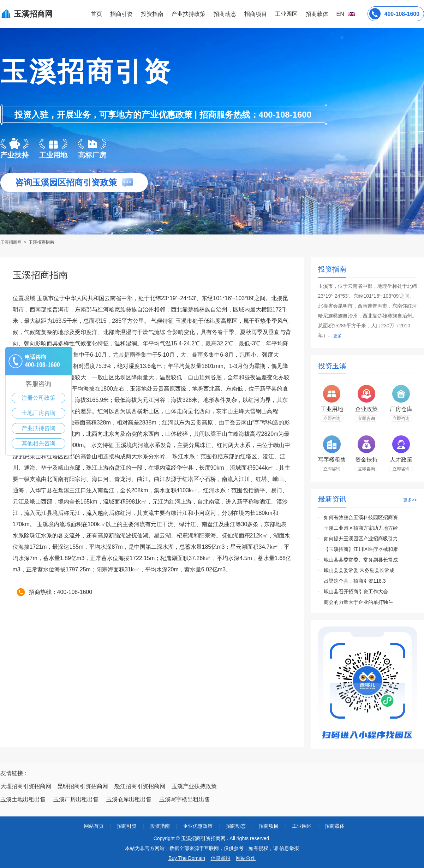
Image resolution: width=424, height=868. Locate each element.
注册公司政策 (38, 398)
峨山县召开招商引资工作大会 (356, 591)
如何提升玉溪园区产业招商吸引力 (361, 539)
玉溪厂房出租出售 (76, 799)
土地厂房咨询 (38, 413)
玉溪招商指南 (41, 242)
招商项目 (256, 14)
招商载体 (335, 826)
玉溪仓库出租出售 (129, 799)
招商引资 (121, 14)
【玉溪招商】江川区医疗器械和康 (361, 549)
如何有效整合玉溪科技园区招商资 (361, 517)
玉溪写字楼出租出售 (185, 799)
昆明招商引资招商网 (83, 786)
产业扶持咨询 (38, 428)
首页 (96, 14)
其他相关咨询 (38, 443)
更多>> (410, 500)
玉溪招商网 (11, 242)
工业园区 (286, 14)
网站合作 (246, 858)
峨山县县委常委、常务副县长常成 (361, 560)
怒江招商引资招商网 (140, 786)
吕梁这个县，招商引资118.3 (355, 581)
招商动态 (225, 14)
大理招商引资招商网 (26, 786)
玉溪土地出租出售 (23, 799)
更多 (338, 336)
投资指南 (152, 14)
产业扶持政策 (189, 14)
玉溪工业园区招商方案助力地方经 (361, 528)
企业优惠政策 (198, 826)
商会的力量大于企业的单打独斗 (358, 602)
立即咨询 (332, 418)
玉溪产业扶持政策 (194, 786)
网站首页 (94, 826)
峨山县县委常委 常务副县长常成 (359, 570)
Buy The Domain (187, 858)
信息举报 (221, 858)
